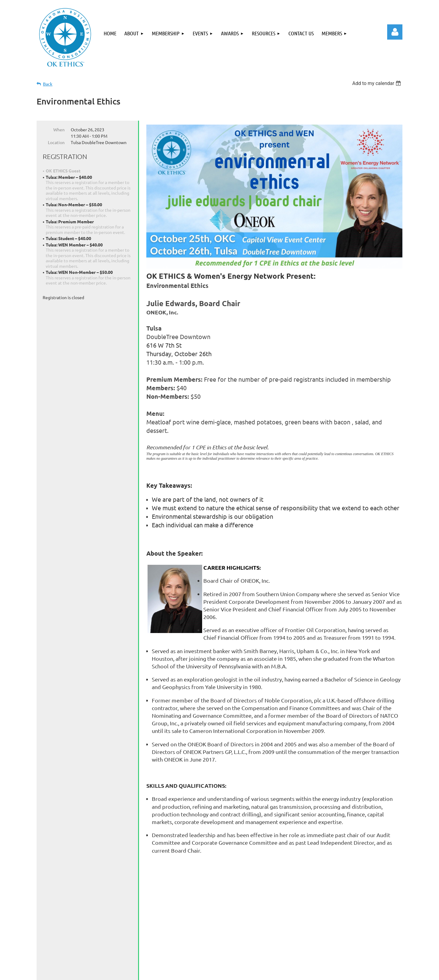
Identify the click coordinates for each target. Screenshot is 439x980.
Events (152, 945)
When (59, 129)
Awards (180, 945)
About (84, 945)
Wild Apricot (330, 973)
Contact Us (248, 945)
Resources (212, 945)
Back (48, 84)
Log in (395, 32)
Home (59, 945)
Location (56, 142)
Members (283, 945)
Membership (118, 945)
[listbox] (377, 83)
